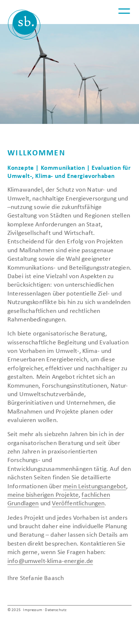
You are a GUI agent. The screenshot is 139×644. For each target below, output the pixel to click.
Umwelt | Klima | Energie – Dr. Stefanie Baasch (24, 25)
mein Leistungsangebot (95, 486)
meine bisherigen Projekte (43, 495)
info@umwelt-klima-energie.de (50, 561)
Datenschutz (56, 610)
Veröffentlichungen (78, 503)
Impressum (32, 610)
